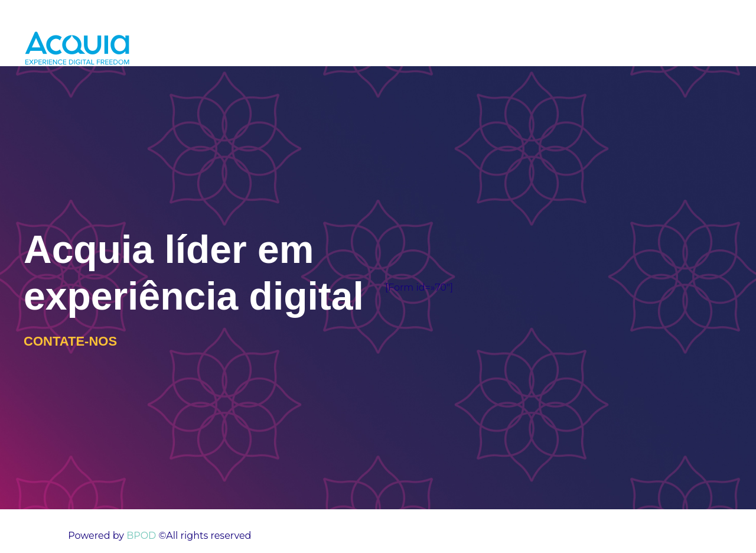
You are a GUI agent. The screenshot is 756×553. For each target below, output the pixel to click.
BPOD (140, 536)
